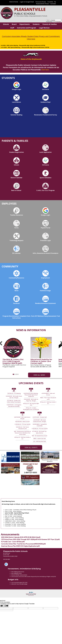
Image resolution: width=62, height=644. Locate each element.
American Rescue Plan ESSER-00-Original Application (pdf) (20, 546)
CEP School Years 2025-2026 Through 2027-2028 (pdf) (19, 539)
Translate (57, 22)
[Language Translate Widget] (54, 20)
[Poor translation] (6, 606)
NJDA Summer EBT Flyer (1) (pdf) (49, 539)
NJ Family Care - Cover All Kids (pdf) (13, 542)
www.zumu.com (31, 595)
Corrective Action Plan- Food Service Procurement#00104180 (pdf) (23, 544)
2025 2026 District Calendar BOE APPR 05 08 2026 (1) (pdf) (21, 537)
